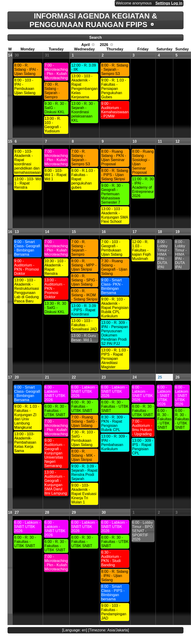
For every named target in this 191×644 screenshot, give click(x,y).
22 (74, 377)
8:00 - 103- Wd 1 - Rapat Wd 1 (56, 175)
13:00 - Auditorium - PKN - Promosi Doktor (55, 288)
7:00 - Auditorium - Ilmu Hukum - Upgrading (142, 428)
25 (160, 377)
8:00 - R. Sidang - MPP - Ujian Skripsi (84, 265)
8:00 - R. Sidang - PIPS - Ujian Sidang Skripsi (115, 175)
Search (95, 37)
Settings (163, 3)
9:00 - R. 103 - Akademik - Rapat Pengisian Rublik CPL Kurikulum (115, 308)
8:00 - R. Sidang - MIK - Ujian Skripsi (83, 455)
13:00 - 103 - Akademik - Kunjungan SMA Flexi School (115, 215)
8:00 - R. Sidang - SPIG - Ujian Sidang (84, 280)
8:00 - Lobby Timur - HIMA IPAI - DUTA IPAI (163, 254)
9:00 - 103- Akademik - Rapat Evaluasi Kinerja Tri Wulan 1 (84, 494)
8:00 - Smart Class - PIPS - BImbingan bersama (113, 593)
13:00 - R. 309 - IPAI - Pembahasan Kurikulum (114, 443)
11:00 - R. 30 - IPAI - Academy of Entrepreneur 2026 (143, 187)
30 (17, 55)
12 (177, 141)
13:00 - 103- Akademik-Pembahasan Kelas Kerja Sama (25, 442)
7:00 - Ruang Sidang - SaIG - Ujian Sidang (84, 421)
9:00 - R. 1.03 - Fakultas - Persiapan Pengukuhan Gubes (114, 89)
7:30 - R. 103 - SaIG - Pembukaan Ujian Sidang (83, 438)
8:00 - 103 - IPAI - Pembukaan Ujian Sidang (25, 87)
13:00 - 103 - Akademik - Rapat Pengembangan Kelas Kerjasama (84, 87)
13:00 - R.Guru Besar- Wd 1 (84, 338)
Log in (177, 3)
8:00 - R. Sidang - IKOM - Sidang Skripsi (84, 295)
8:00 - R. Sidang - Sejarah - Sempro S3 (115, 69)
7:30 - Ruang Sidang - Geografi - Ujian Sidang (114, 267)
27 (17, 512)
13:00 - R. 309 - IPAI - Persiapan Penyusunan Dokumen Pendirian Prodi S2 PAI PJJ (115, 333)
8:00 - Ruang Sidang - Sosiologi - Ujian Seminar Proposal (143, 162)
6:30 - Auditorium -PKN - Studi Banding (111, 559)
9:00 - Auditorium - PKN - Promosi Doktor (27, 267)
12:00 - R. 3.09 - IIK (84, 67)
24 (135, 377)
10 (135, 141)
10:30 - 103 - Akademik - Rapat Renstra (55, 267)
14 (10, 55)
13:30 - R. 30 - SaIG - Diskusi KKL (55, 308)
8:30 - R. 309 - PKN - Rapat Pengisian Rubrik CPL (113, 423)
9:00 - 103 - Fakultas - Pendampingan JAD (114, 612)
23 (104, 377)
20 (17, 377)
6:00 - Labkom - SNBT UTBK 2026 (55, 394)
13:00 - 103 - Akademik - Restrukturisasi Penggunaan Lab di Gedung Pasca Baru (27, 291)
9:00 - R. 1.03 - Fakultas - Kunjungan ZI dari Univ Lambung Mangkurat (27, 417)
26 (177, 377)
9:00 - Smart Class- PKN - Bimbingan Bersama (112, 286)
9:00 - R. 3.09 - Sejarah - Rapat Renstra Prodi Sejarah (84, 472)
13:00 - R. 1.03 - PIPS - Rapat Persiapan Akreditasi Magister (115, 359)
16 (10, 232)
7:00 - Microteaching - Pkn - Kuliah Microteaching (56, 72)
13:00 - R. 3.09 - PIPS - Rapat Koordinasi (84, 310)
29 (74, 512)
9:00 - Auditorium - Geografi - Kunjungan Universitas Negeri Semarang (55, 453)
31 (47, 55)
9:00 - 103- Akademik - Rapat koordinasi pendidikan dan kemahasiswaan (28, 162)
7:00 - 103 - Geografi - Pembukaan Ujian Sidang (112, 248)
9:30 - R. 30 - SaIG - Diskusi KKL (55, 108)
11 (160, 141)
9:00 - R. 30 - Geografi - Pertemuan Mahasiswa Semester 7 (112, 194)
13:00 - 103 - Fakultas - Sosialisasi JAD (84, 325)
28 (47, 512)
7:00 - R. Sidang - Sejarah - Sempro (52, 91)
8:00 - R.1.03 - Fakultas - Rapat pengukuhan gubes (83, 179)
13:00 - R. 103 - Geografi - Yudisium (53, 125)
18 (160, 232)
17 (135, 232)
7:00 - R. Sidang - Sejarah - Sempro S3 (81, 158)
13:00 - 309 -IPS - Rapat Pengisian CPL (143, 447)
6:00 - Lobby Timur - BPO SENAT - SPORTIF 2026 (143, 531)
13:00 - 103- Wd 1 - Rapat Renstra (28, 183)
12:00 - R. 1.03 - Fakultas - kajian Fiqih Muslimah (142, 250)
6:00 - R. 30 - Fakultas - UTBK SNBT (55, 411)
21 (47, 377)
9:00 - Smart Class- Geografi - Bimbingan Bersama (27, 248)
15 (10, 141)
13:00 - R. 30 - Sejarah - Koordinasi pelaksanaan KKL (83, 112)
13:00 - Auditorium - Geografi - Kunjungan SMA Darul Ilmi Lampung (56, 483)
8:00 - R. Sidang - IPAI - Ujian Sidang (26, 69)
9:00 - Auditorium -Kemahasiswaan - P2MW (115, 110)
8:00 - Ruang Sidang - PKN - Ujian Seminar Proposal (114, 158)
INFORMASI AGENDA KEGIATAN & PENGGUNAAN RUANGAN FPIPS (93, 20)
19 (177, 232)
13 (17, 232)
